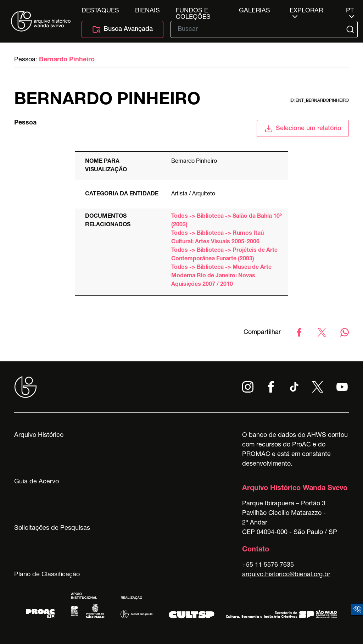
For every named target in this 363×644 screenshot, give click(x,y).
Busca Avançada (122, 29)
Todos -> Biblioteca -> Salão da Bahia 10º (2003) (227, 221)
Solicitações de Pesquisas (52, 528)
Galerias (255, 11)
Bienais (147, 11)
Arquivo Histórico (39, 435)
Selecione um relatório (303, 129)
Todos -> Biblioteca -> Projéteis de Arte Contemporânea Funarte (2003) (224, 255)
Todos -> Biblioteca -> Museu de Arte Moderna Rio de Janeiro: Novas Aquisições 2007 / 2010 (221, 276)
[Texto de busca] (259, 29)
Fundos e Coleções (193, 11)
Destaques (100, 11)
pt (350, 11)
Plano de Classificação (47, 575)
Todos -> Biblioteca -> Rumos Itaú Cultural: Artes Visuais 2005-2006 (217, 238)
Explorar (306, 11)
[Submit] (351, 29)
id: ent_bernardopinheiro (319, 101)
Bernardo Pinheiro (67, 60)
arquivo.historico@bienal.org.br (286, 575)
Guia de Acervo (37, 482)
